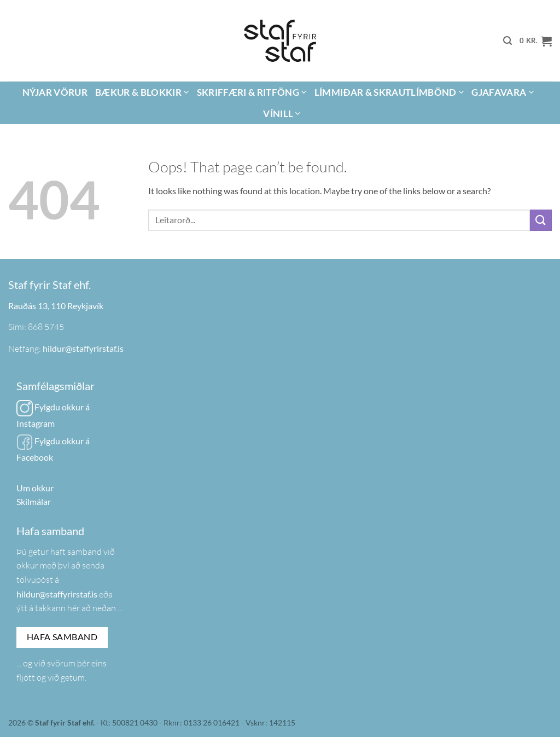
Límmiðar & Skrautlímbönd (389, 92)
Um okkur (35, 488)
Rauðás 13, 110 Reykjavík (56, 306)
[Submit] (541, 220)
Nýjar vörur (55, 92)
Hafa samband (62, 637)
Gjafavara (503, 92)
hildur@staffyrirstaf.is (83, 348)
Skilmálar (34, 501)
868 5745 (46, 327)
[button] (507, 41)
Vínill (282, 114)
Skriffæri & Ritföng (252, 92)
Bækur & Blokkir (142, 92)
